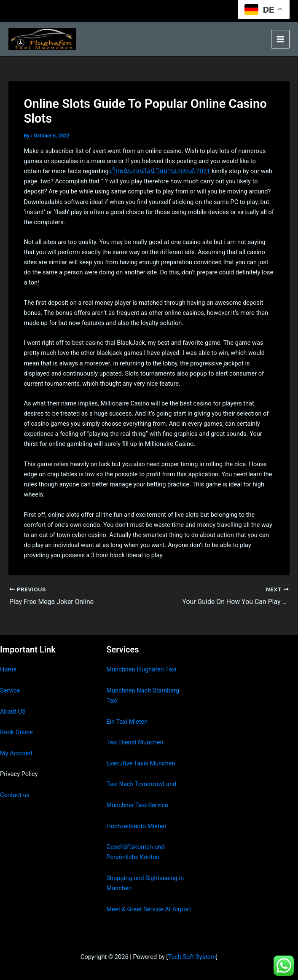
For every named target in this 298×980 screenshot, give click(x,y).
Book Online (16, 732)
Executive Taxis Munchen (141, 763)
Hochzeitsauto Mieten (136, 826)
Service (10, 690)
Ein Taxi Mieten (127, 721)
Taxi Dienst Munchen (135, 742)
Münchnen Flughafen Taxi (141, 669)
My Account (16, 753)
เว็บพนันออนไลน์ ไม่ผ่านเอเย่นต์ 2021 (160, 171)
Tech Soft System (192, 957)
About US (13, 711)
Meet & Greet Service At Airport (149, 909)
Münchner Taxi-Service (137, 805)
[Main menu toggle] (280, 39)
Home (8, 669)
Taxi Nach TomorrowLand (141, 784)
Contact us (15, 795)
